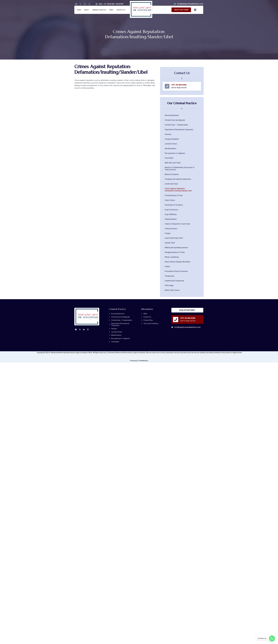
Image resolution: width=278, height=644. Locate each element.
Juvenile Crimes (171, 144)
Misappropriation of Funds (175, 252)
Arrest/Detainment (172, 115)
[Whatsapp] (272, 638)
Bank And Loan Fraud (173, 163)
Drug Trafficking (171, 214)
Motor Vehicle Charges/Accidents (178, 262)
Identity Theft (170, 243)
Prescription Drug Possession (176, 271)
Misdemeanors (170, 149)
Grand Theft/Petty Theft (174, 238)
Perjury (167, 267)
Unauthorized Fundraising (174, 281)
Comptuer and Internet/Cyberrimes (178, 179)
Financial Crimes (171, 229)
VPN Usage (169, 285)
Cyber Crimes (170, 200)
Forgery (168, 233)
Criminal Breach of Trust (174, 195)
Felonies (168, 134)
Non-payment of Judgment (175, 153)
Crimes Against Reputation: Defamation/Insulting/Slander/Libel (178, 190)
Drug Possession (171, 210)
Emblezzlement (171, 219)
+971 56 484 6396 (179, 85)
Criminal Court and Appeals (175, 120)
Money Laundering (172, 257)
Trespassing (169, 276)
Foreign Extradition (172, 139)
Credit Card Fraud (171, 184)
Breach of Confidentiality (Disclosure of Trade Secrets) (180, 169)
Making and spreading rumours (176, 248)
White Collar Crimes (172, 290)
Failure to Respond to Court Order (177, 224)
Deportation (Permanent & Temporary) (179, 130)
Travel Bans (169, 158)
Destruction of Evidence (174, 205)
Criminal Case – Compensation (176, 125)
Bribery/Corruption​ (172, 174)
